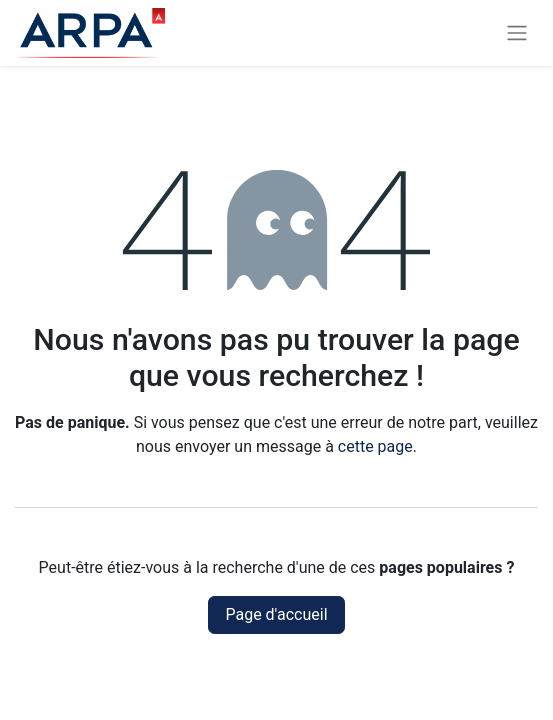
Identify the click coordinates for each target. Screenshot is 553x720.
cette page (375, 446)
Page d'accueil (276, 614)
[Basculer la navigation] (517, 33)
